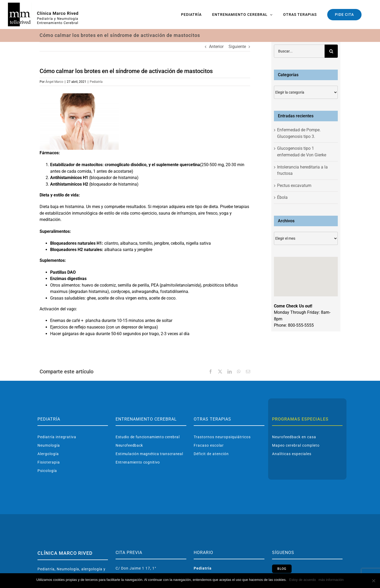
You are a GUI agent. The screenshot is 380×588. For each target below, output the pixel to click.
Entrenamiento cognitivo (138, 462)
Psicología (47, 471)
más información (331, 580)
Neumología (49, 445)
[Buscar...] (299, 51)
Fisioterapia (49, 462)
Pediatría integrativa (57, 437)
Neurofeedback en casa (294, 437)
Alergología (48, 454)
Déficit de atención (211, 454)
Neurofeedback (129, 445)
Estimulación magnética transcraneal (149, 454)
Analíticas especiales (292, 454)
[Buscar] (331, 51)
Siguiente (237, 47)
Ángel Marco (54, 82)
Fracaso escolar (209, 445)
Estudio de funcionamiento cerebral (148, 437)
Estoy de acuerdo (303, 580)
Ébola (282, 197)
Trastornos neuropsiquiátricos (222, 437)
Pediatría (96, 82)
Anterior (216, 47)
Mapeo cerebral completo (296, 445)
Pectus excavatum (294, 185)
